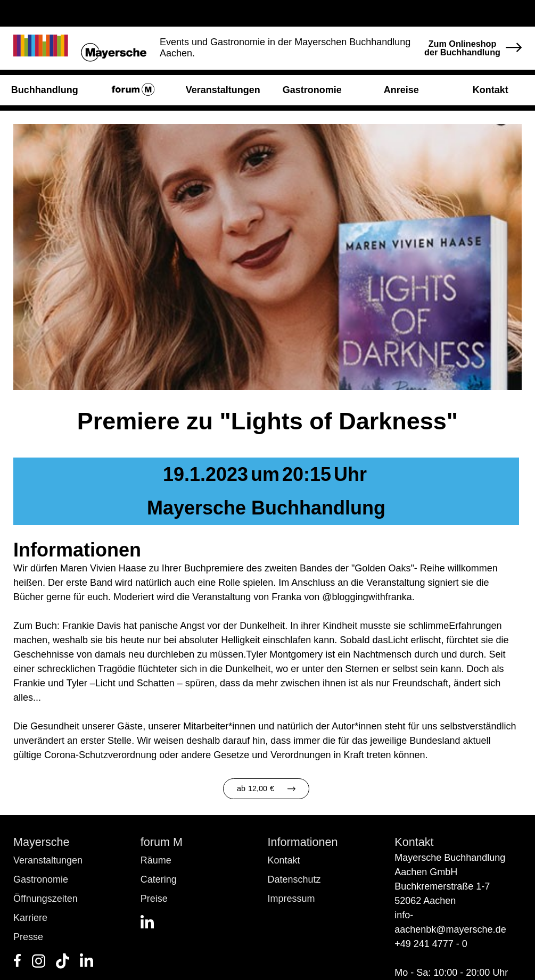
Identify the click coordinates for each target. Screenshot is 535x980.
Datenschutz (294, 879)
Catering (159, 879)
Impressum (291, 899)
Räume (156, 860)
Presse (28, 937)
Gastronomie (41, 879)
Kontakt (284, 860)
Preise (154, 899)
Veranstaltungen (48, 860)
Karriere (30, 918)
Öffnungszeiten (46, 899)
